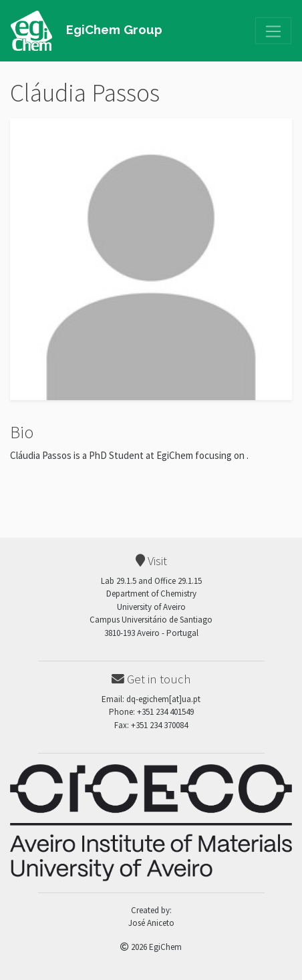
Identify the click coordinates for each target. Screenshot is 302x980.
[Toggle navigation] (273, 31)
